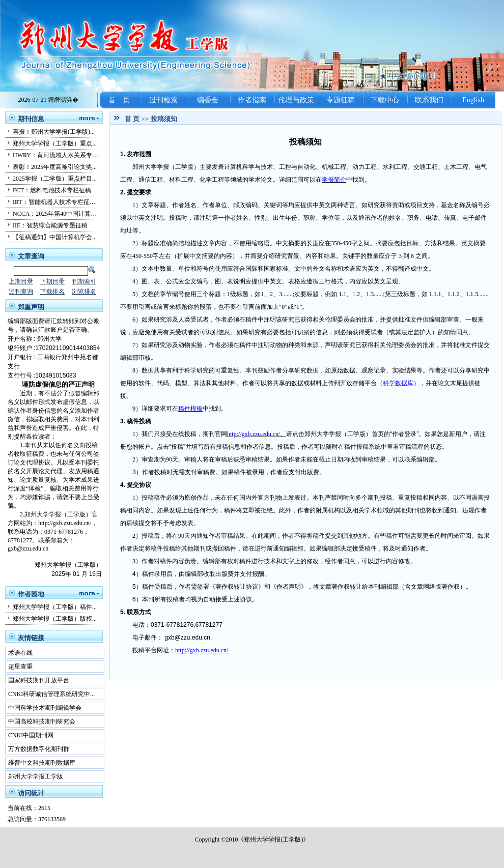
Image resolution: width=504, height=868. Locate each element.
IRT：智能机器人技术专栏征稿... (57, 202)
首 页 (119, 100)
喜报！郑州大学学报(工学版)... (54, 132)
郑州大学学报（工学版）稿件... (55, 607)
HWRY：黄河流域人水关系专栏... (58, 155)
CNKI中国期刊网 (31, 735)
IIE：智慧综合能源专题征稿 (50, 225)
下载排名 (52, 292)
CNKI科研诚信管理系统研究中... (51, 694)
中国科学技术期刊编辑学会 (45, 708)
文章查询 (31, 256)
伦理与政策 (296, 100)
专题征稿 (341, 100)
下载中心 (385, 100)
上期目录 (21, 281)
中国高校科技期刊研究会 (42, 721)
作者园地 (31, 594)
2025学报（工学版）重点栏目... (55, 179)
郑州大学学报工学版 (36, 776)
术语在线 (20, 653)
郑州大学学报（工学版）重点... (55, 143)
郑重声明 (31, 307)
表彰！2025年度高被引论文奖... (55, 167)
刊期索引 (84, 281)
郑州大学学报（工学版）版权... (55, 619)
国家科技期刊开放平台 (39, 680)
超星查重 (20, 667)
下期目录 (52, 281)
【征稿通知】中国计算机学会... (55, 237)
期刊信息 (31, 119)
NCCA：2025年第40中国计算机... (57, 214)
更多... (87, 118)
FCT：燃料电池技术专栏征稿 (52, 190)
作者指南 (252, 100)
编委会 (208, 100)
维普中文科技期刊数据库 (42, 763)
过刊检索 (163, 100)
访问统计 (31, 793)
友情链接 (31, 638)
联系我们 (429, 100)
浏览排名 (84, 292)
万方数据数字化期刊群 (39, 749)
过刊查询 (21, 292)
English (473, 100)
